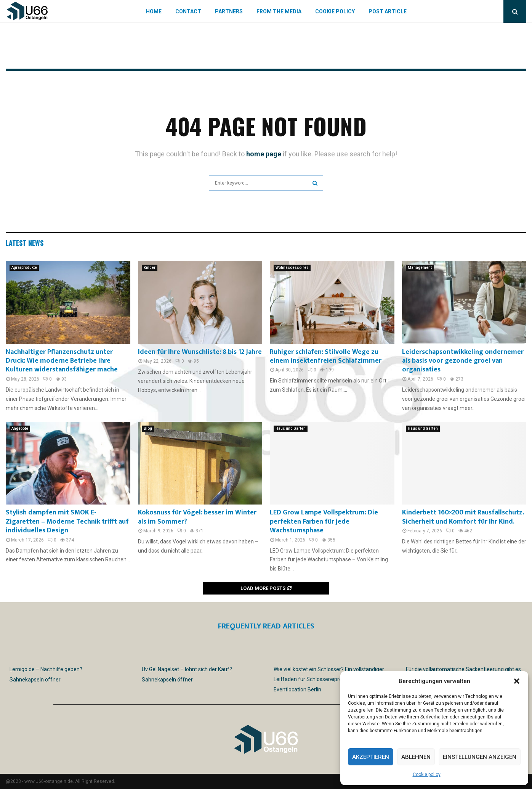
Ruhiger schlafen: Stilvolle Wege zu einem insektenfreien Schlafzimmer (326, 356)
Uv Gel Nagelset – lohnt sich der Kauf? (187, 669)
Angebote (20, 428)
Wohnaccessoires (292, 268)
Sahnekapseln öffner (35, 680)
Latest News (25, 243)
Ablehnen (416, 757)
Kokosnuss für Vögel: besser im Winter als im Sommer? (197, 517)
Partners (229, 11)
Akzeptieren (371, 757)
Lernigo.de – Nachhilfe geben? (46, 669)
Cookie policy (427, 775)
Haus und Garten (291, 428)
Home (154, 11)
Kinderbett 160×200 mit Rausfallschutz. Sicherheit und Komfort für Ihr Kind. (463, 517)
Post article (388, 11)
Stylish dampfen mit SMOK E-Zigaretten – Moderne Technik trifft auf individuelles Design (67, 521)
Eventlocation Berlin (297, 689)
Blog (148, 428)
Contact (188, 11)
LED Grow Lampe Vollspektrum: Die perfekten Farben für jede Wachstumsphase (324, 521)
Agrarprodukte (24, 268)
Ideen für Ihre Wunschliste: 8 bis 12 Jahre (200, 352)
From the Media (279, 11)
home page (264, 154)
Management (420, 268)
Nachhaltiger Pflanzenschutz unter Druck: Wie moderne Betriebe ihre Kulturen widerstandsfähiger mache (62, 361)
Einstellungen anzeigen (480, 757)
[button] (517, 681)
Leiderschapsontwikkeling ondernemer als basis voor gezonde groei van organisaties (463, 361)
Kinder (150, 268)
